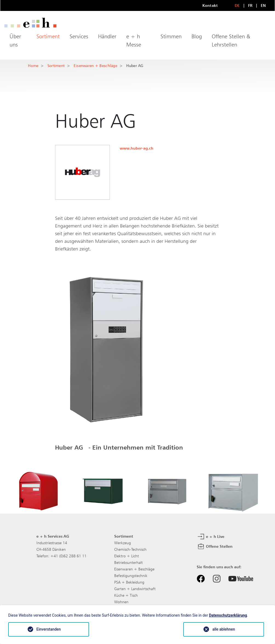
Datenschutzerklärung (228, 615)
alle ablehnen (224, 629)
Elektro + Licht (127, 556)
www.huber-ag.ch (137, 148)
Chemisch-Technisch (130, 549)
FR (250, 5)
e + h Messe (134, 40)
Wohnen (121, 602)
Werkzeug (123, 543)
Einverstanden (49, 629)
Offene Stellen (215, 547)
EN (263, 5)
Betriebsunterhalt (128, 563)
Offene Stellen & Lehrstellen (231, 40)
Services (79, 36)
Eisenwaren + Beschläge (95, 65)
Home (33, 65)
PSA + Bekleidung (129, 582)
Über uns (15, 40)
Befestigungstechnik (131, 576)
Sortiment (48, 36)
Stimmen (171, 36)
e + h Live (210, 537)
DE (237, 5)
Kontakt (210, 5)
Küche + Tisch (126, 595)
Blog (197, 36)
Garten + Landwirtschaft (135, 589)
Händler (107, 36)
